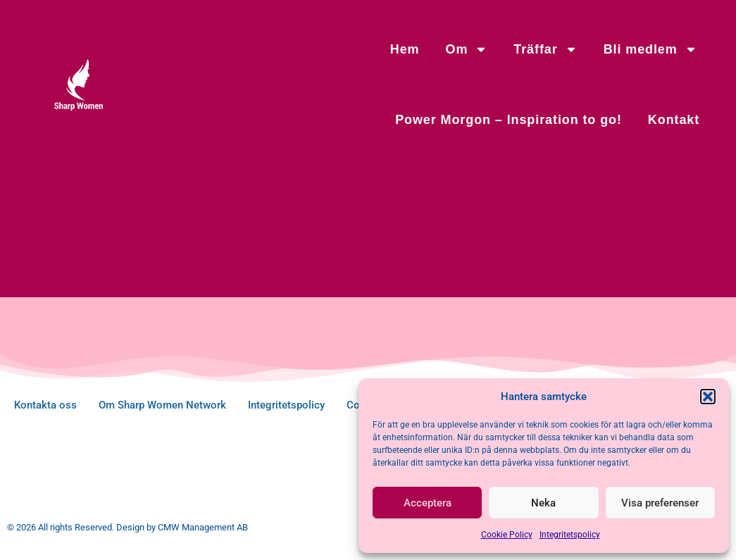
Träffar (545, 49)
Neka (543, 503)
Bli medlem (650, 49)
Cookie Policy (507, 535)
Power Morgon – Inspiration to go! (509, 120)
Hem (405, 49)
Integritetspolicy (570, 535)
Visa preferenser (660, 503)
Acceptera (428, 503)
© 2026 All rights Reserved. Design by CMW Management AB (127, 527)
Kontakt (674, 120)
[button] (708, 397)
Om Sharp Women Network (162, 405)
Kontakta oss (45, 405)
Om (467, 49)
